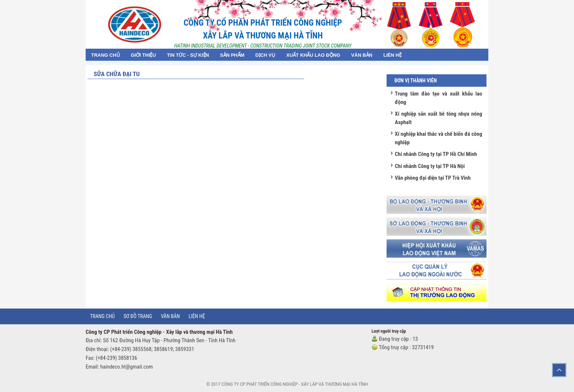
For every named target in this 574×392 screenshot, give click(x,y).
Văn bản (171, 316)
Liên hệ (197, 316)
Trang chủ (102, 316)
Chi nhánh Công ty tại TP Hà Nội (430, 166)
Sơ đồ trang (138, 316)
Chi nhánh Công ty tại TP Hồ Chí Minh (436, 154)
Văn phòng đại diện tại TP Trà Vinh (433, 178)
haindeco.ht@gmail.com (127, 367)
